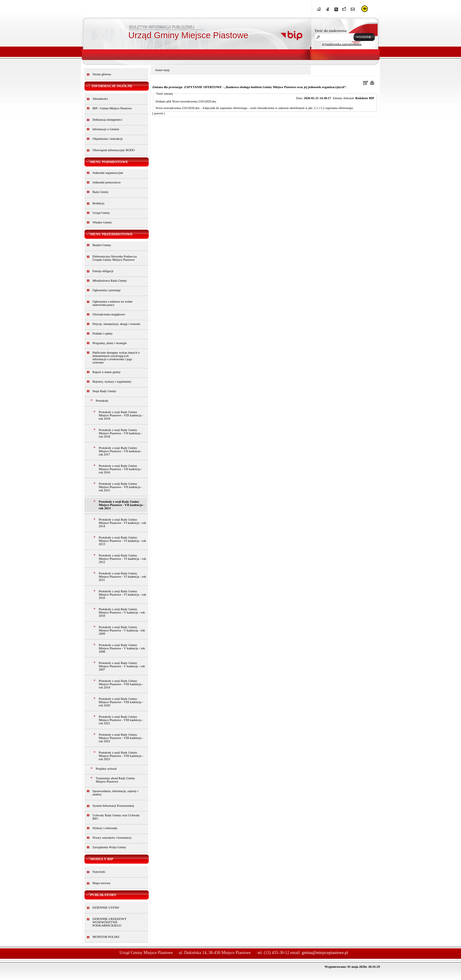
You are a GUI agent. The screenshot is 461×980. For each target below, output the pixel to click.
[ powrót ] (159, 113)
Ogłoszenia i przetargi (107, 290)
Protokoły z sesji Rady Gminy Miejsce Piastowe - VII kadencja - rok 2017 (121, 451)
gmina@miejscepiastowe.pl (325, 953)
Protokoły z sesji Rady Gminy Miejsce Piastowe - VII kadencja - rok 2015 (121, 487)
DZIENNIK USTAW (106, 908)
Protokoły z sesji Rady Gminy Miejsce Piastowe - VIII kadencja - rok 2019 (121, 684)
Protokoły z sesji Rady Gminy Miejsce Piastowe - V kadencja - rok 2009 (122, 630)
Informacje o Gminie (106, 129)
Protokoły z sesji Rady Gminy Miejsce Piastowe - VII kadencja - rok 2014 (122, 505)
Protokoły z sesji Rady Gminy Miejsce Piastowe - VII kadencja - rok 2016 (121, 469)
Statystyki (99, 872)
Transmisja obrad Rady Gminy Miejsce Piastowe (115, 780)
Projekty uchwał (106, 769)
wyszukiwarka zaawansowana (342, 44)
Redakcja (99, 203)
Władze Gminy (102, 222)
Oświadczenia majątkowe (109, 314)
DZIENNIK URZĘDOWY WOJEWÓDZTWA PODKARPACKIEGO (110, 922)
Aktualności (100, 99)
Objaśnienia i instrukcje (108, 139)
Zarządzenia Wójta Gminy (109, 847)
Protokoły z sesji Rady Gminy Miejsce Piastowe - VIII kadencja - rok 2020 (121, 702)
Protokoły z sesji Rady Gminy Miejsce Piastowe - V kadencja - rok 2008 (122, 648)
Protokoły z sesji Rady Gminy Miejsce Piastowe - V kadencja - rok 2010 (122, 612)
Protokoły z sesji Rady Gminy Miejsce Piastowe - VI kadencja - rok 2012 (122, 559)
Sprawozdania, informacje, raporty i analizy (116, 793)
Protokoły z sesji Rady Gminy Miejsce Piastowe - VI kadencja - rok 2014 (122, 523)
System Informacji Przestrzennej (113, 806)
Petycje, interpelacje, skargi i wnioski (117, 324)
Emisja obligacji (103, 271)
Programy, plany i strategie (110, 343)
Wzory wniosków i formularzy (112, 838)
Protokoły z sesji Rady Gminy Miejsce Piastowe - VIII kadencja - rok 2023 (121, 756)
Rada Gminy (101, 192)
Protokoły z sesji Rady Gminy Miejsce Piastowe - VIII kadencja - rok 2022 (121, 738)
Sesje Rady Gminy (105, 391)
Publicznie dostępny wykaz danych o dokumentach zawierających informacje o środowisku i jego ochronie (116, 358)
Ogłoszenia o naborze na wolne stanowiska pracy (113, 303)
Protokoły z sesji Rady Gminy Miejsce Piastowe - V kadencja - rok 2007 (122, 666)
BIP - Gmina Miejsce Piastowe (112, 108)
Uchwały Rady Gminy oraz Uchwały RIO (116, 817)
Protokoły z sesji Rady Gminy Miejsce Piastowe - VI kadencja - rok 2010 (122, 595)
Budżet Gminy (102, 245)
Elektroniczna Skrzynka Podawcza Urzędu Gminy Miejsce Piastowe (115, 258)
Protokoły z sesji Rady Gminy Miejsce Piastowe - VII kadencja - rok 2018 (121, 433)
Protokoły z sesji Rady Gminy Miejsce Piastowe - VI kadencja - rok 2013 (122, 541)
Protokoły (102, 401)
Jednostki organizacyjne (108, 173)
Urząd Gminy (101, 213)
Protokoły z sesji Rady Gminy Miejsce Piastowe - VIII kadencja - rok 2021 (121, 720)
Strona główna (102, 74)
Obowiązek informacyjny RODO (114, 150)
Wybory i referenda (105, 828)
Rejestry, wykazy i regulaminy (112, 382)
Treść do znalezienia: (331, 31)
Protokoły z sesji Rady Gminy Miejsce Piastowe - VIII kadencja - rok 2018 (121, 415)
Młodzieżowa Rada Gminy (110, 281)
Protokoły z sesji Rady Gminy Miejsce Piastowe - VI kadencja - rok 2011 (122, 577)
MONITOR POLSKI (106, 937)
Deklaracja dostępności (107, 120)
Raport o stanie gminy (107, 372)
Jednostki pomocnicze (107, 182)
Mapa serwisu (101, 883)
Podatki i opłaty (103, 333)
